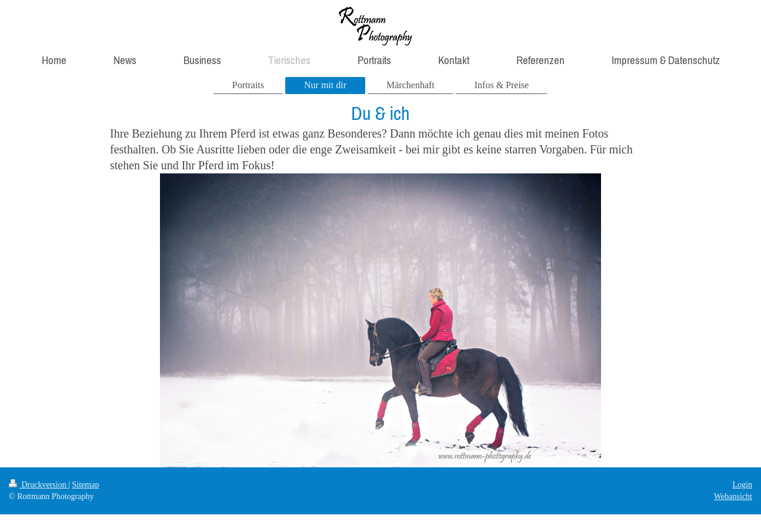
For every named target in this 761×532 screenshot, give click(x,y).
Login (742, 485)
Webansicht (733, 496)
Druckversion (39, 485)
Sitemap (86, 485)
